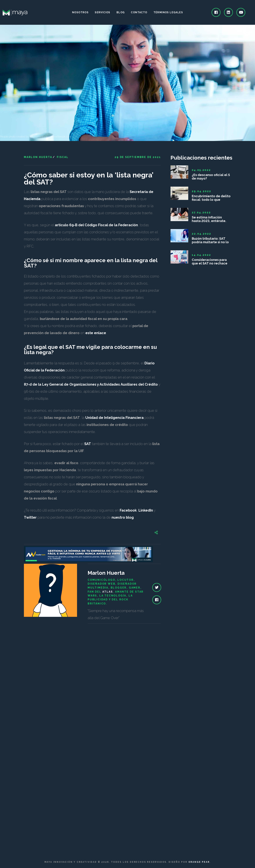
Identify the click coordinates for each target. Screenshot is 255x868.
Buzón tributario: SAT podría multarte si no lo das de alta (210, 240)
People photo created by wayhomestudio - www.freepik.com (36, 137)
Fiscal (63, 157)
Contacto (139, 12)
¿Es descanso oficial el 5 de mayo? (211, 177)
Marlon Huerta (38, 157)
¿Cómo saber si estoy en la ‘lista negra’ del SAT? (89, 178)
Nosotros (80, 12)
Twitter (30, 517)
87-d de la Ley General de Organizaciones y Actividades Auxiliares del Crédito (91, 384)
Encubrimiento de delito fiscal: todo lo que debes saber (211, 198)
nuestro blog (123, 517)
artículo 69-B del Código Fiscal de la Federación (96, 225)
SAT (88, 444)
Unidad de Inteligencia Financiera (114, 418)
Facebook (128, 510)
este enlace (96, 333)
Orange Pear (199, 862)
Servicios (103, 12)
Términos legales (168, 12)
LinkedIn (146, 510)
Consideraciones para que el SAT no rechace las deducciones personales (210, 262)
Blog (121, 12)
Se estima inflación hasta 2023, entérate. (209, 219)
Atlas (108, 592)
